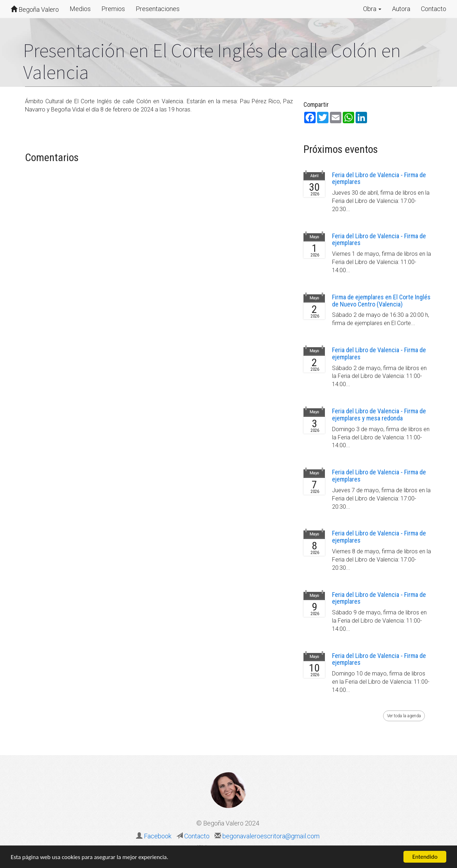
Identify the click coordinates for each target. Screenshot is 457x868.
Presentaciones (158, 9)
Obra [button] (372, 9)
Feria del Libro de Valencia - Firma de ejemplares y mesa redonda (379, 415)
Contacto (434, 9)
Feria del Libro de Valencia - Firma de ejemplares (379, 178)
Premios (113, 9)
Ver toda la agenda (404, 716)
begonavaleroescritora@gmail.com (270, 836)
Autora (401, 9)
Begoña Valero (35, 9)
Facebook (158, 836)
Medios (80, 9)
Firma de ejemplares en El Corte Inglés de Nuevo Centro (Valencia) (381, 301)
